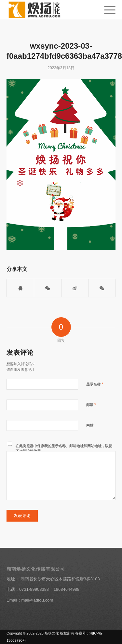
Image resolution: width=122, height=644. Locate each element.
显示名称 (95, 384)
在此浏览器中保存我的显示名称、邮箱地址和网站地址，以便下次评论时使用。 (64, 449)
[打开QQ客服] (20, 288)
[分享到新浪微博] (75, 288)
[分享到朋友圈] (102, 288)
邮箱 (91, 405)
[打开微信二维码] (47, 288)
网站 (90, 425)
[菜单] (107, 10)
